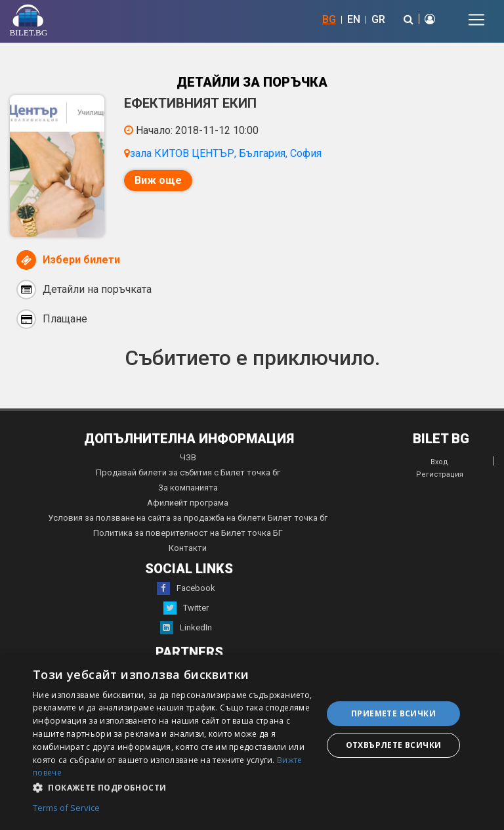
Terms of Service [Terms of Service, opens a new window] (66, 808)
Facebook (186, 588)
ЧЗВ (188, 457)
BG (329, 19)
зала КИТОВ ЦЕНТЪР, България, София (226, 153)
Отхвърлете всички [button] (394, 745)
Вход (439, 462)
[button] (173, 787)
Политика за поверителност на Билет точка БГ (188, 533)
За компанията (188, 488)
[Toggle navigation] (476, 20)
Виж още (158, 180)
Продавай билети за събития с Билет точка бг (188, 472)
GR (378, 19)
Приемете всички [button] (393, 713)
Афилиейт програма (188, 503)
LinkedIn (186, 628)
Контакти (188, 548)
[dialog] (252, 742)
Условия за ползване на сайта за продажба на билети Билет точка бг (188, 518)
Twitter (186, 608)
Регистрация (440, 474)
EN (354, 19)
